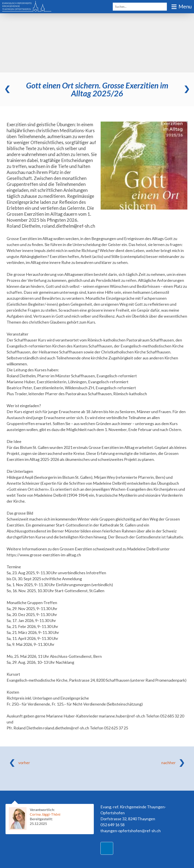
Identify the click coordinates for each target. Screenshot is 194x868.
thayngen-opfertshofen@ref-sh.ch (131, 831)
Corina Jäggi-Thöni (45, 814)
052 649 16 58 (112, 825)
